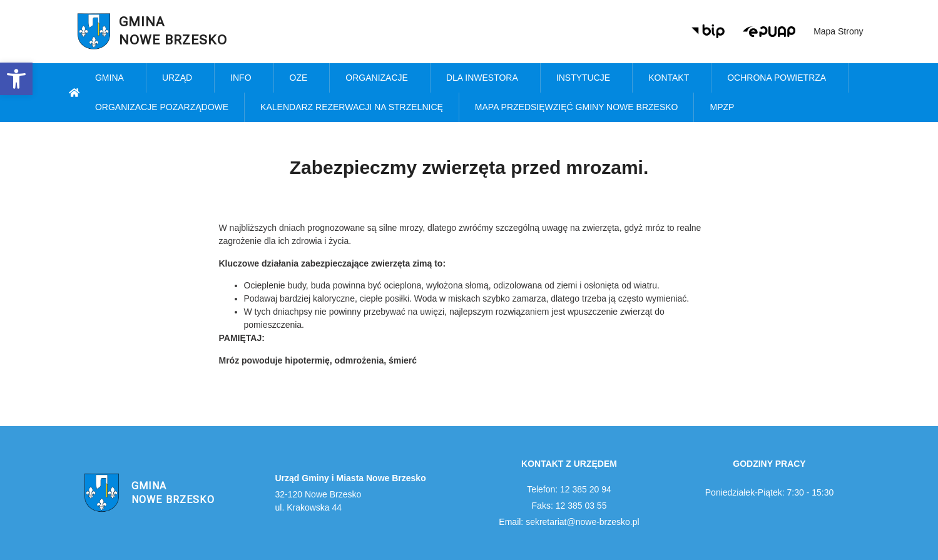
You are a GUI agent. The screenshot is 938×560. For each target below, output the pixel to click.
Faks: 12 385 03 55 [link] (569, 506)
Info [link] (244, 78)
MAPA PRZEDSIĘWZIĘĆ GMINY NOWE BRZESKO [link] (577, 107)
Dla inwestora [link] (485, 78)
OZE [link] (302, 78)
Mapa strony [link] (838, 31)
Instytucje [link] (586, 78)
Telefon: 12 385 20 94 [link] (569, 489)
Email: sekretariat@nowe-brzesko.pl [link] (569, 522)
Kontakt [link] (672, 78)
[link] (16, 79)
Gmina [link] (113, 78)
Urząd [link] (180, 78)
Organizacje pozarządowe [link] (162, 107)
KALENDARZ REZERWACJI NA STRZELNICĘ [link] (352, 107)
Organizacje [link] (380, 78)
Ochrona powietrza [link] (780, 78)
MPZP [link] (725, 108)
